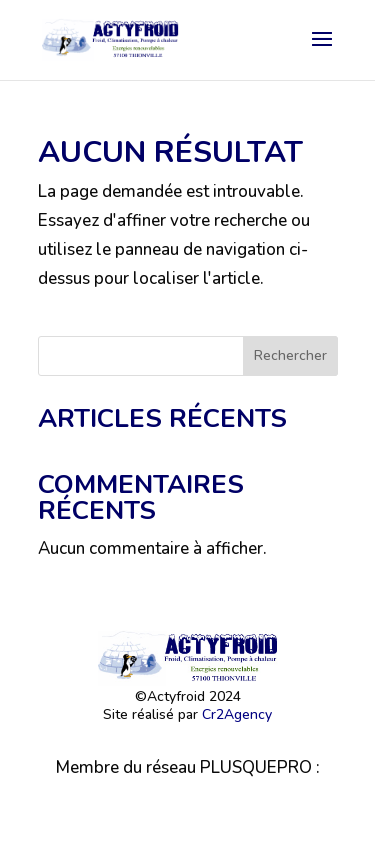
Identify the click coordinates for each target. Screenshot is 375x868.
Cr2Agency (237, 714)
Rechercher (290, 355)
